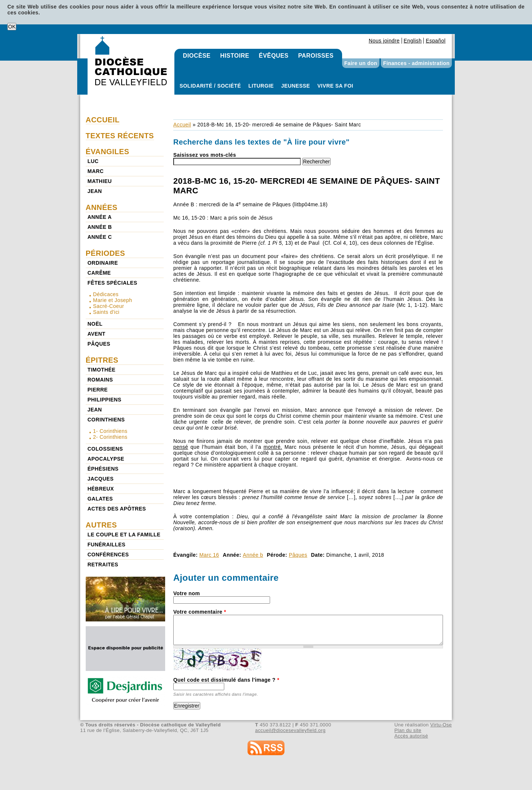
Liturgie (261, 86)
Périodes (105, 253)
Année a (100, 217)
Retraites (103, 564)
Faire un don (361, 63)
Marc (96, 171)
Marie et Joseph (113, 300)
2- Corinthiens (110, 437)
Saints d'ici (106, 312)
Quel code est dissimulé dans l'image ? (226, 680)
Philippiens (105, 400)
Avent (97, 334)
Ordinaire (103, 263)
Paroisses (316, 56)
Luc (93, 161)
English (413, 41)
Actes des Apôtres (117, 509)
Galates (100, 499)
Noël (95, 324)
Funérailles (107, 545)
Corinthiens (106, 420)
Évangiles (108, 152)
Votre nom (187, 593)
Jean (95, 191)
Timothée (102, 370)
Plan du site (408, 730)
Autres (101, 525)
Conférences (108, 555)
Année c (100, 237)
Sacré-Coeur (109, 306)
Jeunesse (296, 86)
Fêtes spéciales (112, 283)
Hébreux (101, 489)
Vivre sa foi (335, 86)
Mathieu (100, 181)
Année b (253, 555)
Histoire (235, 56)
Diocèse (197, 56)
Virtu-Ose (441, 725)
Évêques (274, 56)
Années (102, 207)
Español (436, 41)
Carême (99, 273)
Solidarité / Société (210, 86)
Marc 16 (209, 555)
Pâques (298, 555)
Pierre (98, 390)
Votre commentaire (200, 612)
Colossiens (105, 449)
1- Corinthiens (110, 431)
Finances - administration (416, 63)
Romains (100, 380)
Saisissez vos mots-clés (205, 155)
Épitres (102, 360)
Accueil (182, 125)
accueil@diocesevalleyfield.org (291, 730)
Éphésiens (103, 469)
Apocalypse (106, 459)
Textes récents (120, 136)
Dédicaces (106, 294)
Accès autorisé (411, 736)
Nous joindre (384, 41)
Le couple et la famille (124, 535)
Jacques (101, 479)
